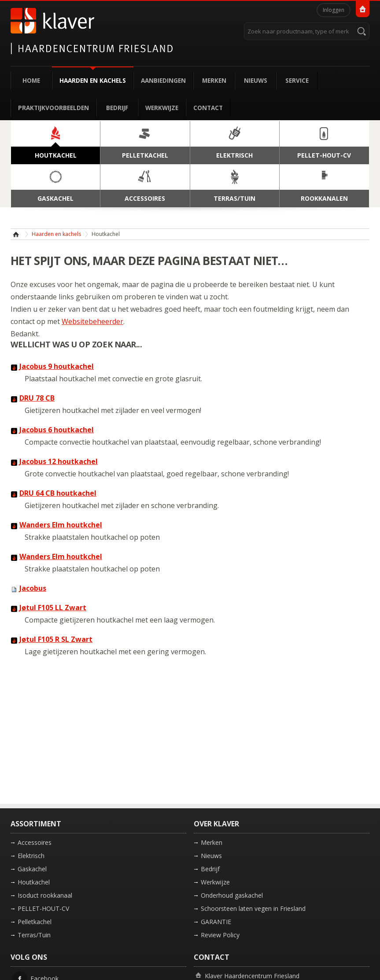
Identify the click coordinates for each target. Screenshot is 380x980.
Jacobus (33, 588)
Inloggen (334, 10)
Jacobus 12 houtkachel (59, 461)
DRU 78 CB (37, 398)
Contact (208, 108)
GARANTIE (216, 922)
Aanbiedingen (163, 80)
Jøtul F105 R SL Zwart (56, 639)
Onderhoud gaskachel (232, 895)
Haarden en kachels (93, 80)
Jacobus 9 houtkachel (57, 366)
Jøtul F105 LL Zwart (53, 608)
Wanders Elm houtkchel (61, 525)
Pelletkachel (35, 922)
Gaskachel (32, 869)
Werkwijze (162, 108)
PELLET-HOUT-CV (43, 908)
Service (297, 80)
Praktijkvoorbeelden (53, 108)
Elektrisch (31, 856)
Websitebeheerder (92, 321)
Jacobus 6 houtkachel (57, 430)
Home (31, 80)
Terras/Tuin (34, 935)
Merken (214, 80)
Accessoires (35, 842)
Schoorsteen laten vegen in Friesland (253, 908)
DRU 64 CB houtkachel (58, 493)
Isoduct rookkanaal (45, 895)
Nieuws (256, 80)
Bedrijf (117, 108)
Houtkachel (34, 882)
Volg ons (29, 957)
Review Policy (220, 935)
